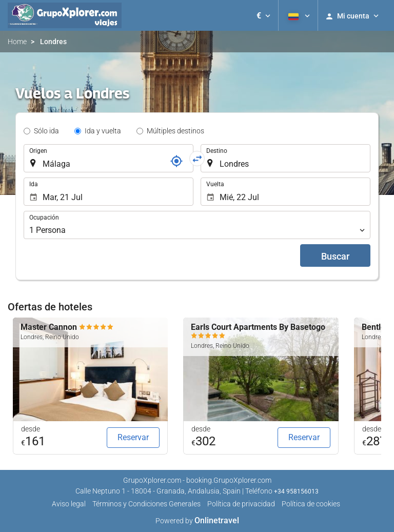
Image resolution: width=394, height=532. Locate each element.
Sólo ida (46, 131)
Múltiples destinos (175, 131)
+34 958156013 (296, 491)
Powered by (197, 521)
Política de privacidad (241, 504)
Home (17, 42)
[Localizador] (176, 161)
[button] (263, 15)
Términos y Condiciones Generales (146, 504)
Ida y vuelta (103, 131)
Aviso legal (69, 504)
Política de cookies (311, 504)
